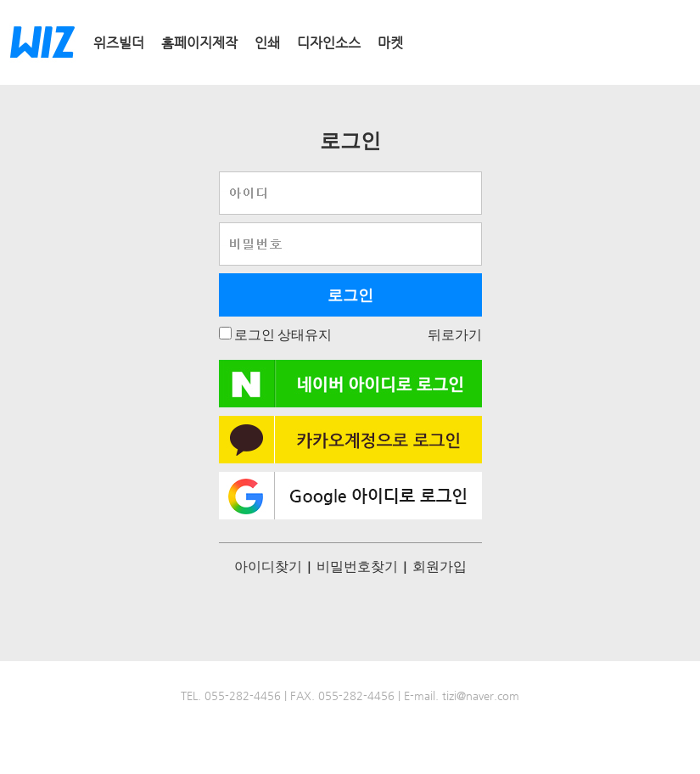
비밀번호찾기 (357, 566)
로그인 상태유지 (282, 334)
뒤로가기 (455, 334)
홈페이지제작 (199, 43)
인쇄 (267, 43)
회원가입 (440, 566)
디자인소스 (329, 43)
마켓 (390, 43)
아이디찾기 (268, 566)
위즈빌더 (119, 43)
